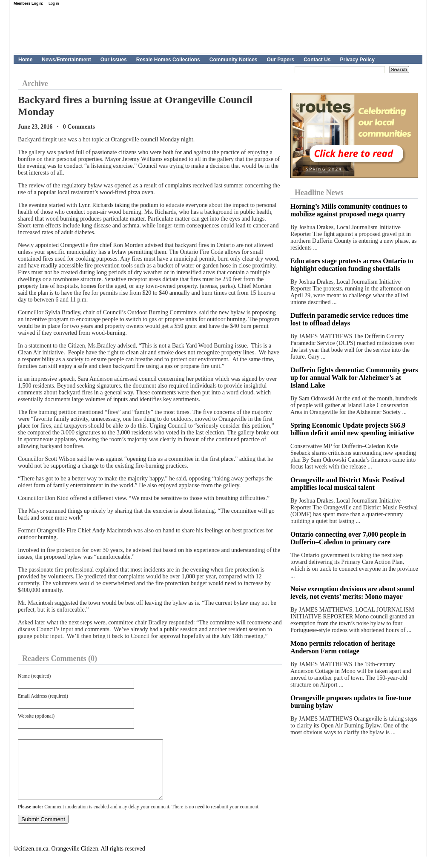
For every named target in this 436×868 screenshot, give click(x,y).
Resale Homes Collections (168, 60)
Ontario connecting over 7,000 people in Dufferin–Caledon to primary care (348, 538)
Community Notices (234, 60)
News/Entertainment (66, 60)
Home (25, 60)
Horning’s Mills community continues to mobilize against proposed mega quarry (349, 210)
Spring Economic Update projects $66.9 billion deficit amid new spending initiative (352, 429)
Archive (35, 83)
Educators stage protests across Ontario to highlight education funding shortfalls (352, 265)
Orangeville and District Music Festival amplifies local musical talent (347, 484)
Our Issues (114, 60)
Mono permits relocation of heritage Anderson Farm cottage (343, 647)
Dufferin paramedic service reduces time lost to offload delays (349, 319)
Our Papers (280, 60)
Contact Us (317, 60)
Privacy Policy (357, 60)
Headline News (319, 193)
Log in (54, 3)
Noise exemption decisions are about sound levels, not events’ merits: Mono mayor (353, 593)
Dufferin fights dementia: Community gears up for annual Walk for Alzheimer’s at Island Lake (354, 378)
